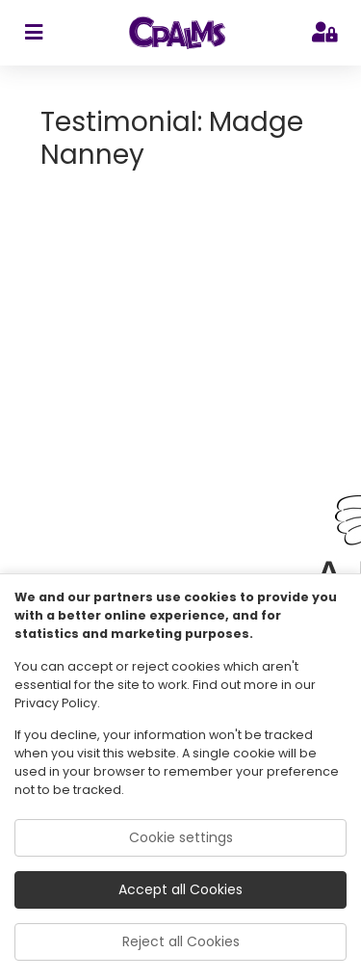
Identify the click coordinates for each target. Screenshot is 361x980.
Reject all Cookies (181, 941)
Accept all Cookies (180, 889)
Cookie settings (181, 837)
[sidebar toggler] (33, 33)
